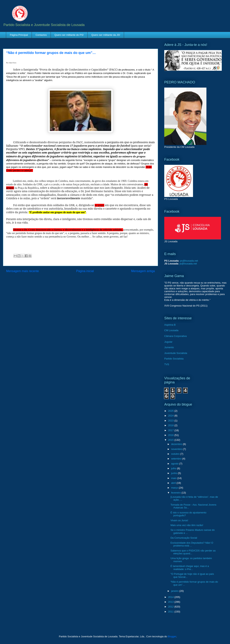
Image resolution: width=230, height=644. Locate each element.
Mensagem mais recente (23, 271)
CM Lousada (171, 330)
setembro (177, 459)
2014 (171, 597)
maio (174, 478)
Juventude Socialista (176, 353)
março (175, 488)
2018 (171, 425)
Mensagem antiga (143, 271)
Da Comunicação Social (184, 538)
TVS (167, 364)
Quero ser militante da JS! (106, 35)
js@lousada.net (188, 264)
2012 (171, 607)
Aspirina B (170, 325)
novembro (177, 449)
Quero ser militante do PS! (69, 35)
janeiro (175, 591)
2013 (171, 602)
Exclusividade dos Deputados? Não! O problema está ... (192, 544)
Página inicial (85, 271)
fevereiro (176, 493)
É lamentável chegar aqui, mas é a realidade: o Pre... (190, 568)
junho (175, 473)
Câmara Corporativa (175, 336)
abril (174, 483)
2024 (171, 416)
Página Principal (19, 35)
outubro (176, 454)
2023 (171, 421)
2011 (171, 612)
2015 (171, 440)
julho (174, 468)
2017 (171, 430)
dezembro (177, 444)
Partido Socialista (174, 359)
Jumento (169, 347)
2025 (171, 411)
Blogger (172, 636)
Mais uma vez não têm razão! (187, 525)
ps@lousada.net (189, 261)
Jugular (168, 342)
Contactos (41, 35)
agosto (175, 464)
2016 (171, 435)
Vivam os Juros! (179, 520)
